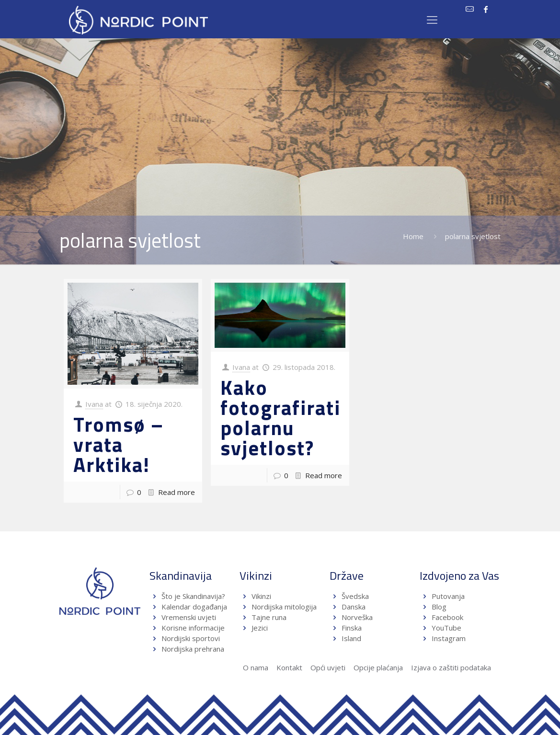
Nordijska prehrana (193, 649)
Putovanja (448, 596)
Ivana (94, 404)
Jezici (260, 628)
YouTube (446, 628)
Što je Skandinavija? (193, 596)
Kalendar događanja (194, 607)
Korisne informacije (193, 628)
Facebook (447, 617)
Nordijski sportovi (191, 638)
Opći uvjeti (328, 667)
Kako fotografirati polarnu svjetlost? (280, 417)
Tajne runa (269, 617)
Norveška (357, 617)
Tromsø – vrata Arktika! (119, 444)
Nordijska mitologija (284, 607)
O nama (256, 667)
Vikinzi (261, 596)
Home (413, 236)
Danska (354, 607)
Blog (439, 607)
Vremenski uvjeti (189, 617)
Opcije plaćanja (378, 667)
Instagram (449, 638)
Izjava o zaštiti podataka (451, 667)
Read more (177, 492)
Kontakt (289, 667)
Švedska (355, 596)
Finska (352, 628)
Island (351, 638)
